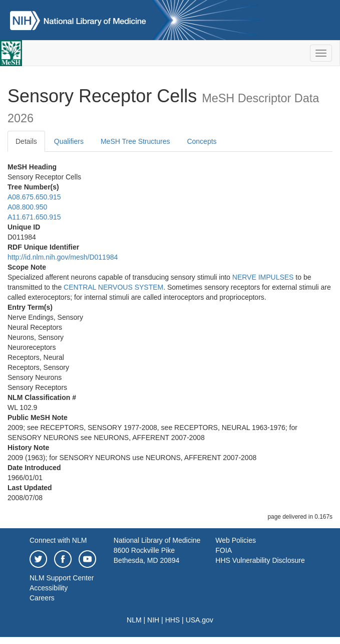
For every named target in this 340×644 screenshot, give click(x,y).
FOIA (224, 550)
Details (26, 141)
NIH (153, 620)
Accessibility (49, 588)
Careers (42, 598)
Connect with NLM (58, 540)
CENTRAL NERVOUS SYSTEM (113, 287)
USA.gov (200, 620)
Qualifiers (69, 141)
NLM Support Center (62, 578)
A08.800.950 (27, 207)
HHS (173, 620)
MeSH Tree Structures (135, 141)
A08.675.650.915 (34, 197)
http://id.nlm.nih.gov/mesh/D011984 (63, 257)
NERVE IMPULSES (263, 277)
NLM (134, 620)
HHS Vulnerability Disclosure (260, 560)
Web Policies (236, 540)
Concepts (202, 141)
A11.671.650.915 (34, 217)
